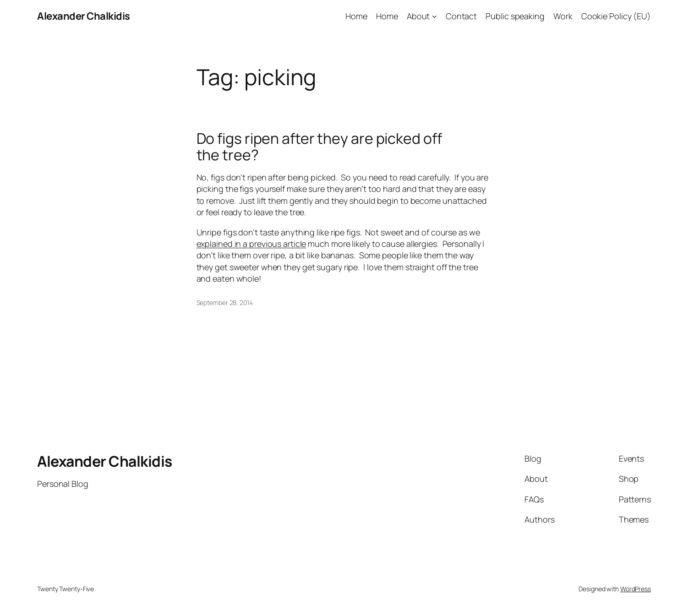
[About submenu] (434, 16)
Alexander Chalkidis (84, 16)
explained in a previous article (251, 244)
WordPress (636, 589)
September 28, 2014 (225, 303)
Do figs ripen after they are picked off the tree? (319, 147)
